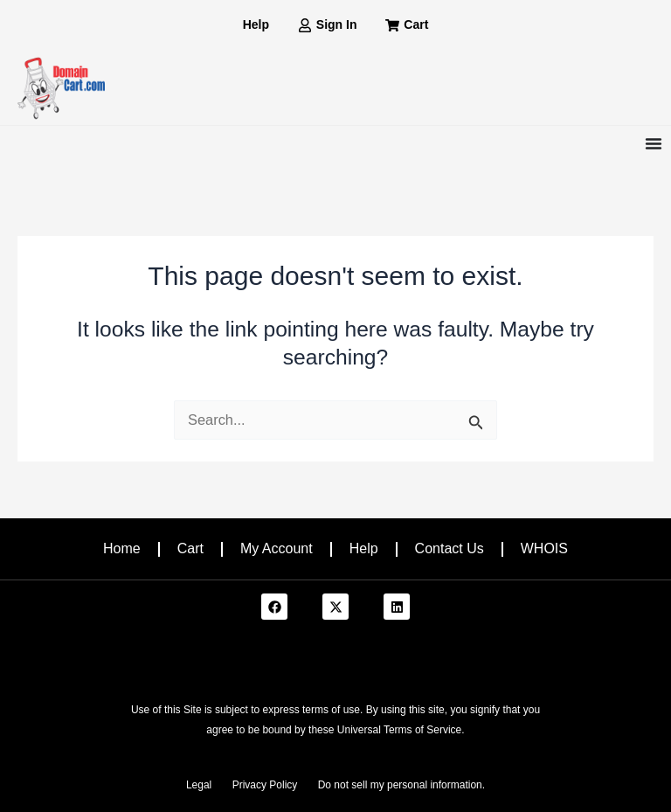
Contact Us (450, 548)
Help (364, 548)
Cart (190, 548)
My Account (277, 548)
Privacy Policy (265, 785)
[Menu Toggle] (654, 143)
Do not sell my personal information (400, 785)
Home (122, 548)
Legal (199, 785)
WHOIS (544, 548)
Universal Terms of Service (400, 730)
